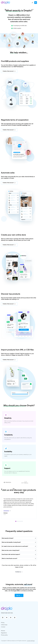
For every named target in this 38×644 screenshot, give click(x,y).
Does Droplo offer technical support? (19, 554)
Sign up (19, 595)
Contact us (19, 572)
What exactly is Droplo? (19, 538)
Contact (3, 627)
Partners (3, 631)
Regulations (4, 633)
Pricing (3, 623)
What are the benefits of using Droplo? (19, 542)
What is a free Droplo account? (19, 559)
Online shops (4, 625)
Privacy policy (4, 635)
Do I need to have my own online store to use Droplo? (19, 546)
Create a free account (9, 71)
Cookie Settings (31, 641)
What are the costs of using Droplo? (19, 550)
